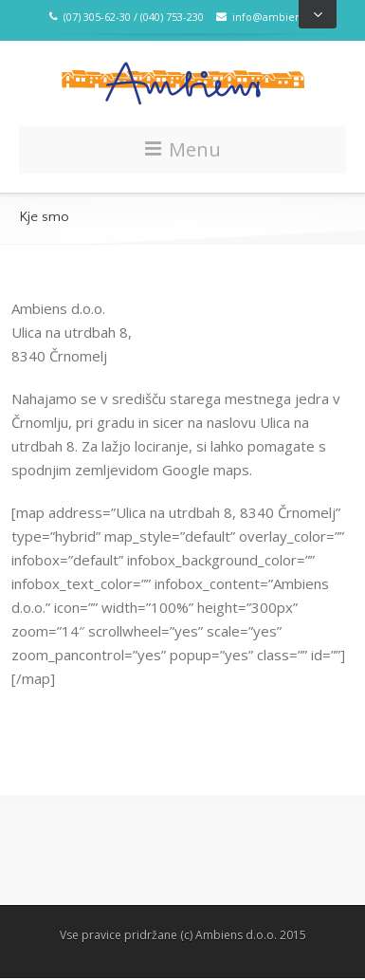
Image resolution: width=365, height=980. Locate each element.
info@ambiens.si (266, 17)
